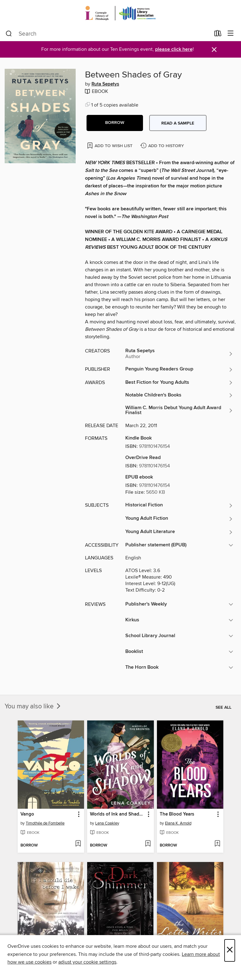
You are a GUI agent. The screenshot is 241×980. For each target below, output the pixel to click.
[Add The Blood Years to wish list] (217, 844)
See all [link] (223, 707)
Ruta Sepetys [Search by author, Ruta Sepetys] (105, 84)
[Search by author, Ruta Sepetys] (179, 354)
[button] (115, 123)
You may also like (33, 707)
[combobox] (108, 34)
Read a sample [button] (178, 123)
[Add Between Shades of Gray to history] (163, 146)
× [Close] (230, 950)
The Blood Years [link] (177, 814)
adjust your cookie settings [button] (87, 962)
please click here (174, 49)
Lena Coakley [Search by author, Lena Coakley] (107, 823)
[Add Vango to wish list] (78, 844)
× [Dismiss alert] (214, 50)
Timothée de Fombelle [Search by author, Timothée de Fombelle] (45, 823)
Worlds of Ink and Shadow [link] (117, 814)
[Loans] (218, 35)
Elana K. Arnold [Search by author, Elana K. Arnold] (178, 823)
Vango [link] (27, 814)
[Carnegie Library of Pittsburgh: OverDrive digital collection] (120, 13)
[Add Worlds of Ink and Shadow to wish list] (148, 844)
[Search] (9, 34)
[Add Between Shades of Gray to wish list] (110, 145)
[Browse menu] (231, 34)
